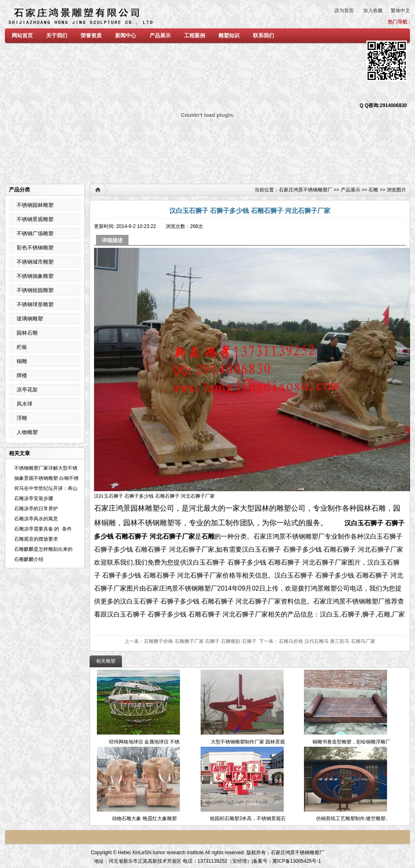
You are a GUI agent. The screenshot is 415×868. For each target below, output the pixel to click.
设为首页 (344, 11)
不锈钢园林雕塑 (35, 205)
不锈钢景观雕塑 (35, 219)
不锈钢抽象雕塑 (35, 276)
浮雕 (22, 418)
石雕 (373, 190)
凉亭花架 (27, 390)
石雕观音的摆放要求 (36, 539)
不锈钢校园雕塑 (35, 290)
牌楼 (22, 375)
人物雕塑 (27, 432)
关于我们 (57, 35)
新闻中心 (126, 35)
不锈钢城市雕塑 (35, 262)
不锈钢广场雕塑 (35, 233)
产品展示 (160, 35)
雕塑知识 (229, 35)
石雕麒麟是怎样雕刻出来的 (43, 549)
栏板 (22, 347)
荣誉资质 (91, 35)
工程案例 (195, 35)
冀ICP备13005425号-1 (297, 861)
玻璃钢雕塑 (30, 319)
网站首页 (22, 35)
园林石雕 (27, 333)
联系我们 (263, 35)
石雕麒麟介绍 (29, 559)
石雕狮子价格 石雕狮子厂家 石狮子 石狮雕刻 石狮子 (200, 641)
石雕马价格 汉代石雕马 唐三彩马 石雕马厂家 (327, 641)
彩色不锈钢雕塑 (35, 248)
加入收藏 (373, 11)
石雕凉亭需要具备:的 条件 (46, 529)
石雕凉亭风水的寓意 (36, 519)
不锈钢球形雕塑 (35, 304)
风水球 (25, 404)
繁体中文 (400, 11)
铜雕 (22, 361)
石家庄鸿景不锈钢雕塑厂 (306, 190)
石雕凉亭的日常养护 (36, 509)
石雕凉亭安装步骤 (34, 498)
